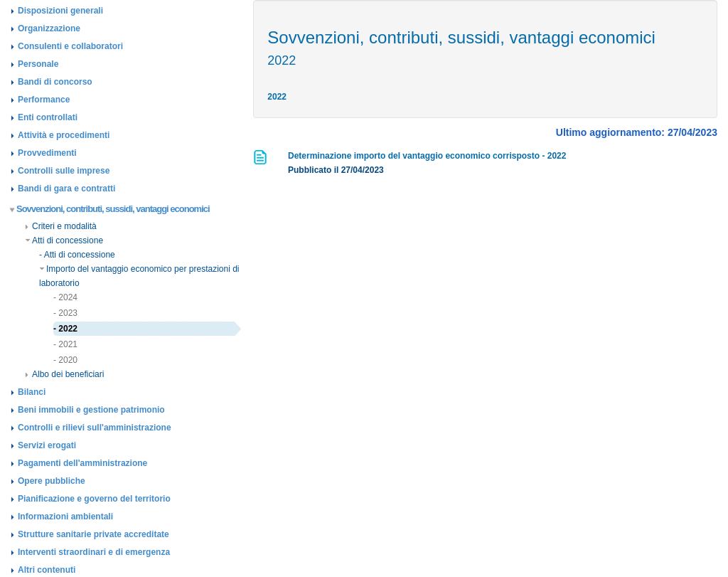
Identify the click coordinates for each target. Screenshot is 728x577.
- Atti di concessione (77, 255)
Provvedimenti (47, 153)
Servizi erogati (47, 445)
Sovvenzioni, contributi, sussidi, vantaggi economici (110, 209)
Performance (44, 100)
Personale (38, 64)
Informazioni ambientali (65, 517)
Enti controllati (48, 117)
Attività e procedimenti (64, 135)
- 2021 (65, 344)
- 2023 (65, 313)
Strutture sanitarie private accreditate (93, 534)
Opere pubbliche (52, 481)
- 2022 (65, 329)
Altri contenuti (47, 570)
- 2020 (65, 360)
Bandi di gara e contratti (66, 189)
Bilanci (32, 392)
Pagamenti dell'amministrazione (82, 463)
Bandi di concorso (55, 82)
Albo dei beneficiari (64, 374)
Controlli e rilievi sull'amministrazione (95, 428)
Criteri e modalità (61, 226)
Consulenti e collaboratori (70, 46)
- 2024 (65, 297)
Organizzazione (49, 28)
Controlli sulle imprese (64, 171)
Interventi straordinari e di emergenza (94, 552)
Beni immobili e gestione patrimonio (91, 410)
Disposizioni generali (60, 11)
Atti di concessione (64, 240)
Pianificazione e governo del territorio (94, 499)
